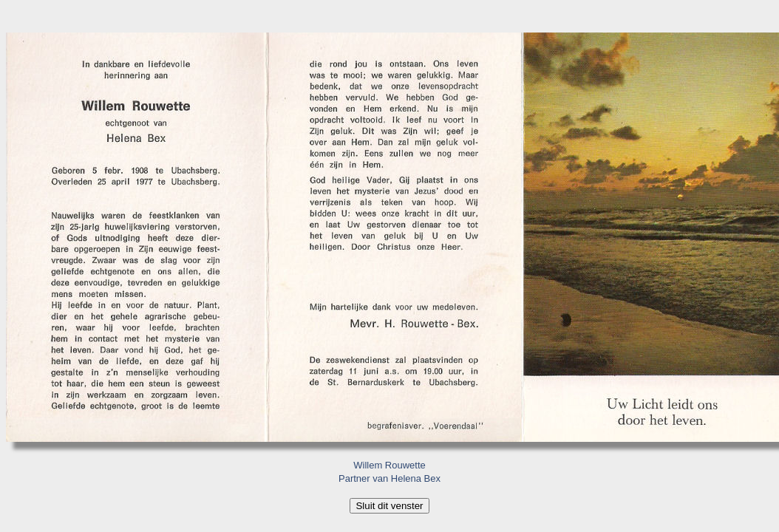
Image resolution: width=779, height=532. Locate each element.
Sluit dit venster (389, 506)
